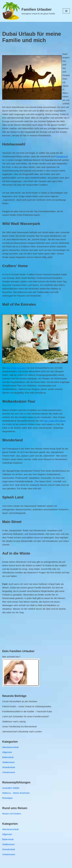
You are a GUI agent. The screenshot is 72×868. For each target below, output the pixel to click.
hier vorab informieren (55, 421)
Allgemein (7, 752)
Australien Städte (11, 788)
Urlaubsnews (9, 772)
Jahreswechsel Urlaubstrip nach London (22, 732)
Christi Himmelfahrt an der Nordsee (20, 701)
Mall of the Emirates (16, 368)
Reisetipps (7, 798)
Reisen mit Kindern (12, 814)
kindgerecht (62, 156)
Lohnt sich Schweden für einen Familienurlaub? (26, 716)
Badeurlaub (8, 757)
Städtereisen (8, 762)
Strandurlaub (9, 767)
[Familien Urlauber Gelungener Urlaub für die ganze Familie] (29, 11)
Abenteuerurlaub (10, 747)
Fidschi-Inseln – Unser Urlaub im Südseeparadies (27, 706)
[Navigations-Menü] (66, 11)
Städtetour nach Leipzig (14, 721)
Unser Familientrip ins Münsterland (19, 726)
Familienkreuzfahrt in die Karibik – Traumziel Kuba (27, 711)
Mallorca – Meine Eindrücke (16, 793)
